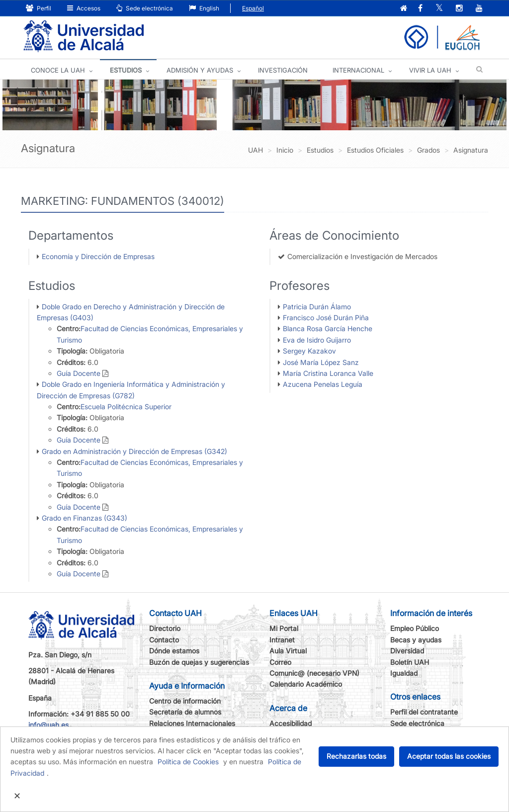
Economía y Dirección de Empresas (98, 256)
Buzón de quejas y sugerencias (199, 662)
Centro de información (185, 701)
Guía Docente (79, 373)
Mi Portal (284, 628)
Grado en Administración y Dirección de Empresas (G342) (134, 451)
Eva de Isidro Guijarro (317, 340)
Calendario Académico (306, 684)
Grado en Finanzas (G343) (85, 518)
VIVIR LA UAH (430, 70)
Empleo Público (415, 628)
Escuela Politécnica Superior (126, 406)
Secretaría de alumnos (185, 712)
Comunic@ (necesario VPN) (314, 673)
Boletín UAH (410, 662)
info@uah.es (48, 725)
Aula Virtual (288, 651)
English (204, 8)
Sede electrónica (145, 8)
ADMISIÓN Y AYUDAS (200, 70)
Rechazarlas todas (356, 756)
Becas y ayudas (416, 640)
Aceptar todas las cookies (449, 756)
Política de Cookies (188, 762)
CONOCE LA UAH (58, 70)
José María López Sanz (321, 362)
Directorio (165, 628)
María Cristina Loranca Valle (328, 373)
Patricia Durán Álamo (317, 307)
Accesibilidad (291, 723)
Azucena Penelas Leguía (323, 384)
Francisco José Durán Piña (326, 317)
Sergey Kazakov (309, 351)
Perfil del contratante (424, 712)
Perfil (39, 8)
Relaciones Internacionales (192, 723)
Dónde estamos (174, 651)
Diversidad (407, 651)
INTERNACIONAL (358, 70)
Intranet (282, 640)
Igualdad (404, 673)
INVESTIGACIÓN (283, 70)
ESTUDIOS (126, 70)
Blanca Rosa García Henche (328, 328)
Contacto (164, 640)
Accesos (84, 8)
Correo (280, 662)
